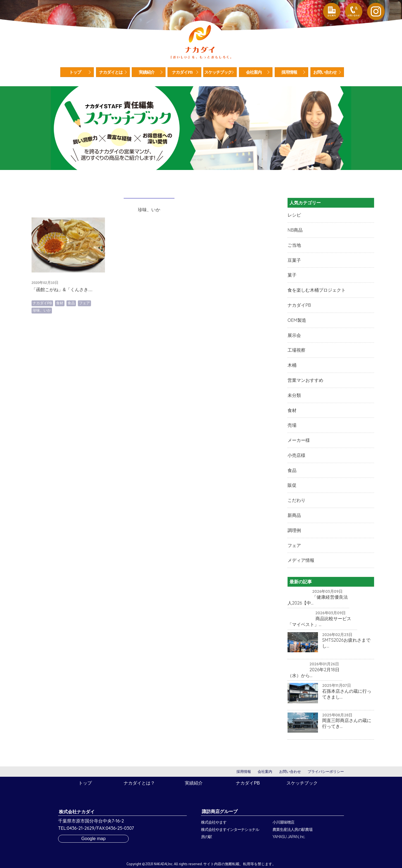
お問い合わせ (325, 72)
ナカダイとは (111, 72)
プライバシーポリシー (326, 772)
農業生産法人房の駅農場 (292, 829)
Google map (93, 839)
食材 (60, 326)
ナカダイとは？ (139, 783)
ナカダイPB (182, 72)
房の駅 (206, 837)
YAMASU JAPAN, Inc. (289, 837)
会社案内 (254, 72)
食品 (71, 326)
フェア (84, 326)
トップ (75, 72)
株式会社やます (214, 822)
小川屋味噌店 (283, 822)
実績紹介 (147, 72)
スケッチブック (218, 72)
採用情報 (289, 72)
